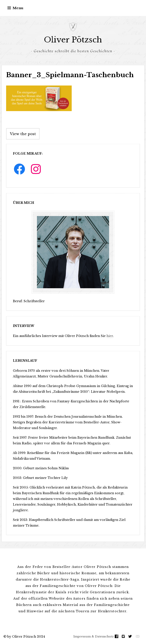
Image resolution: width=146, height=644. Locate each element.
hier (110, 336)
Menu (18, 8)
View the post (23, 134)
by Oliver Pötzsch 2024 (26, 637)
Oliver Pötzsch (73, 40)
